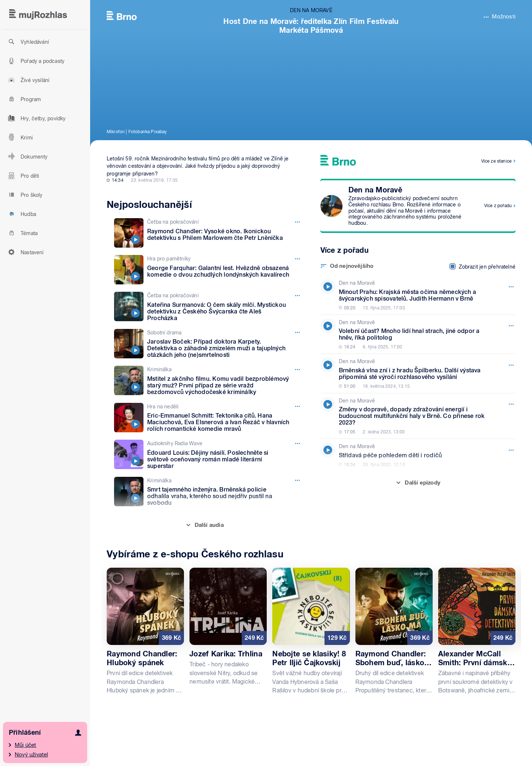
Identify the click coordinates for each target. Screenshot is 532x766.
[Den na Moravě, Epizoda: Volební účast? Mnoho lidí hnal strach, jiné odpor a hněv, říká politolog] (416, 334)
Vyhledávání (27, 42)
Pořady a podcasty (35, 61)
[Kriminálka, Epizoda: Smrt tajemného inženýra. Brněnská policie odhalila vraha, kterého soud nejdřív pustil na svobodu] (208, 492)
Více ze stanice (496, 161)
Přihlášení (25, 732)
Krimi (19, 137)
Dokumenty (27, 156)
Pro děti (23, 175)
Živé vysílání (28, 80)
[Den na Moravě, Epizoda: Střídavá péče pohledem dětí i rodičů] (416, 455)
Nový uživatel (31, 755)
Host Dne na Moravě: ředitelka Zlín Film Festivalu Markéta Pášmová (311, 26)
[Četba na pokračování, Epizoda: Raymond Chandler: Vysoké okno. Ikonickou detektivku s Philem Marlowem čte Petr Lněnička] (208, 233)
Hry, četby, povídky (36, 118)
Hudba (21, 214)
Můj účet (26, 745)
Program (23, 99)
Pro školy (24, 195)
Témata (22, 233)
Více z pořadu (498, 206)
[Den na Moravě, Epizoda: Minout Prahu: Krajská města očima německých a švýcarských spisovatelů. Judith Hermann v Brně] (416, 295)
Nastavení (25, 252)
